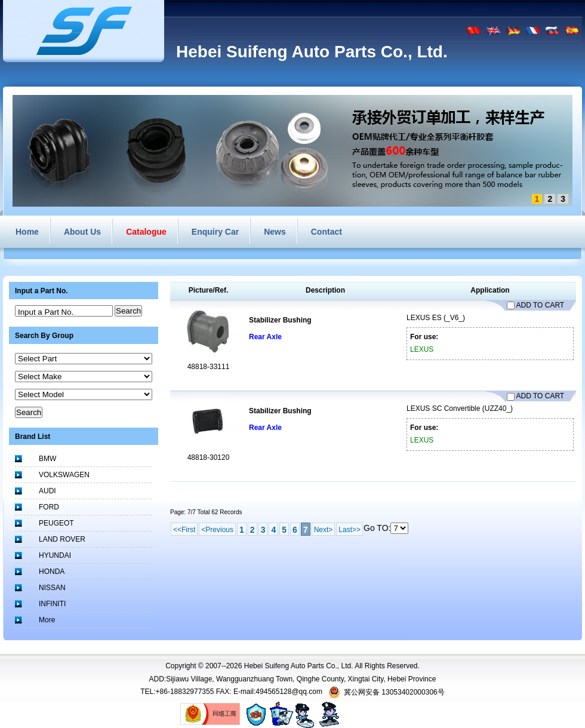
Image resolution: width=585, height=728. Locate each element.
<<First (184, 530)
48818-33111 (209, 367)
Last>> (350, 530)
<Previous (217, 530)
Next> (324, 530)
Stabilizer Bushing (280, 320)
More (47, 620)
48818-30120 (209, 457)
